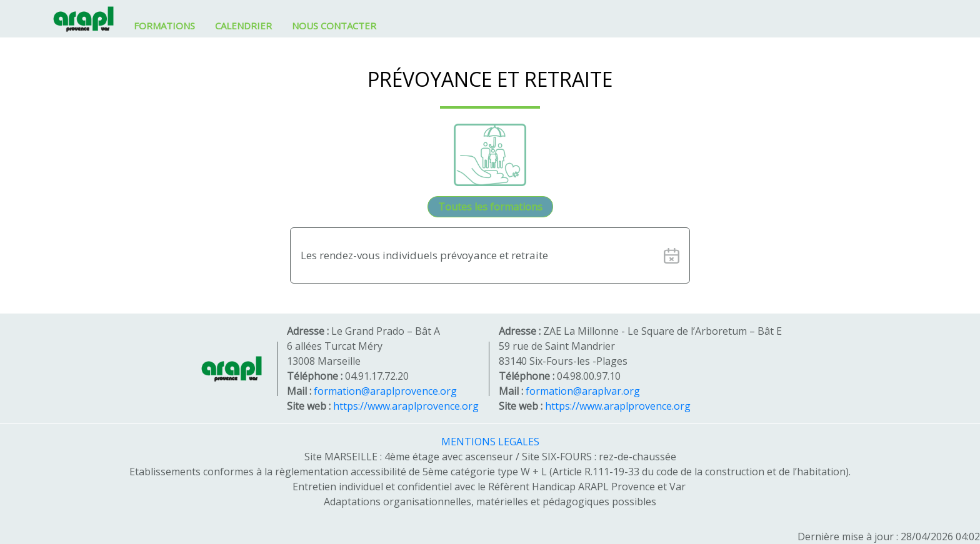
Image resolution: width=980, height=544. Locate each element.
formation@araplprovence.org (385, 391)
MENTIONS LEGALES (490, 442)
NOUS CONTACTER (334, 26)
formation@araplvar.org (583, 391)
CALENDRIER (243, 26)
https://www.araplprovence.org (406, 406)
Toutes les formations (490, 207)
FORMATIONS (164, 26)
